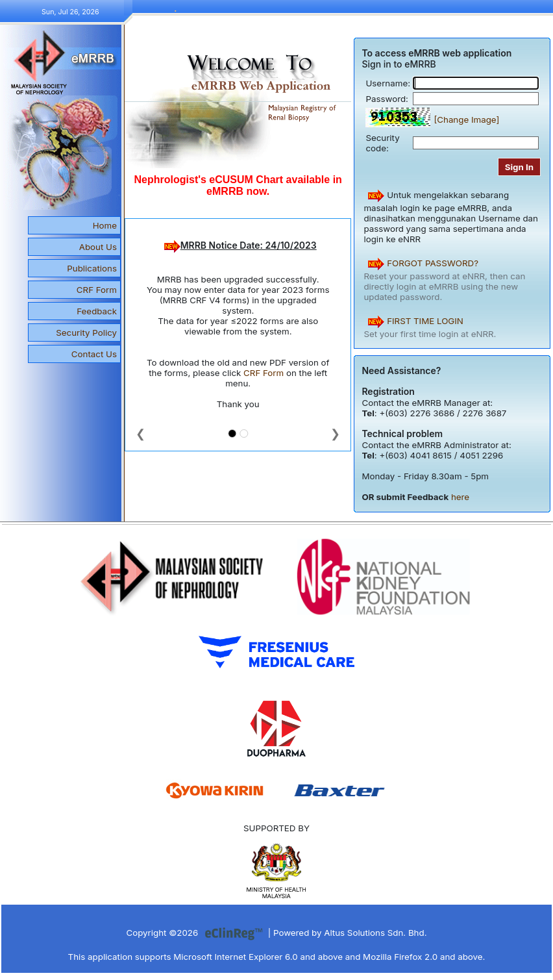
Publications (92, 268)
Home (105, 225)
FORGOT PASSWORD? (433, 263)
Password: (387, 99)
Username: (388, 83)
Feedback (97, 311)
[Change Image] (466, 119)
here (460, 497)
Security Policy (86, 333)
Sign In (519, 167)
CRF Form (97, 290)
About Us (98, 247)
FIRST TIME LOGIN (425, 321)
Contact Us (94, 354)
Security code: (382, 143)
